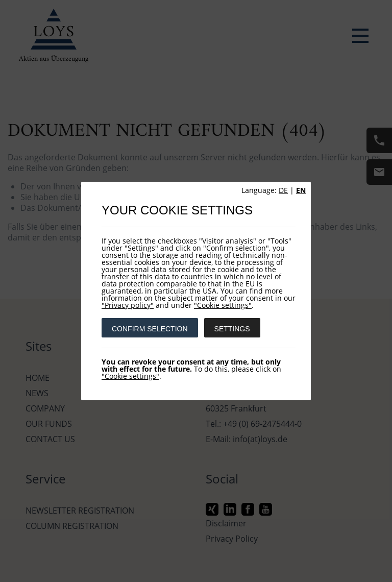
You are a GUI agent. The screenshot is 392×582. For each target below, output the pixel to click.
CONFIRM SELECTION (150, 329)
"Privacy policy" (128, 305)
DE (283, 190)
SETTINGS (232, 329)
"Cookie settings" (223, 305)
